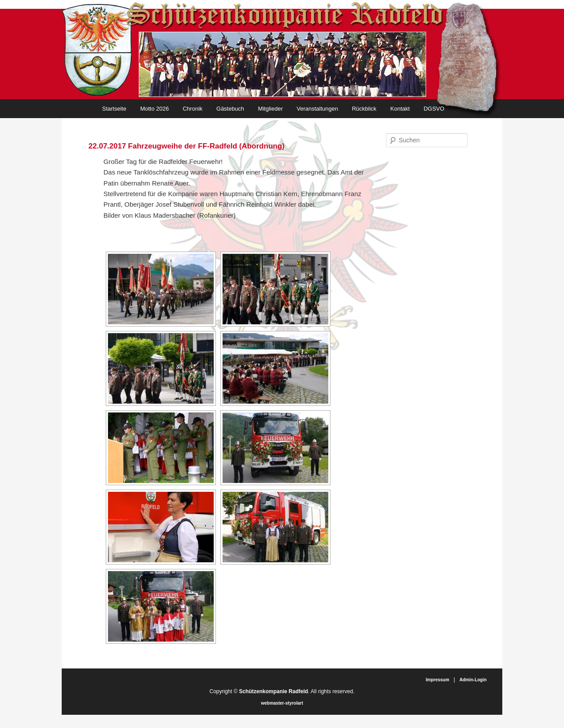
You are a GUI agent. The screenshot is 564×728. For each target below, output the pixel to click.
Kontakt (400, 109)
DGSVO (434, 109)
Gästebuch (230, 109)
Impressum (437, 680)
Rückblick (364, 109)
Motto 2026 (154, 109)
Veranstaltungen (317, 109)
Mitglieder (270, 109)
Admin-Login (473, 680)
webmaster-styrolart (282, 703)
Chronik (193, 109)
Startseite (114, 109)
